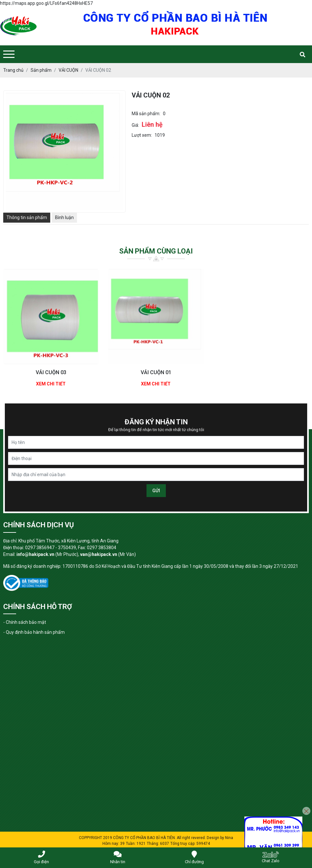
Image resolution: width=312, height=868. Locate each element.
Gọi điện (41, 857)
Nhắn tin (118, 857)
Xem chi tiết (51, 384)
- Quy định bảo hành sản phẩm (34, 632)
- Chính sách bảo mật (25, 622)
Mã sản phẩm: (146, 114)
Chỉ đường (194, 857)
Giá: (135, 125)
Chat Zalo (271, 857)
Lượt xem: (142, 135)
